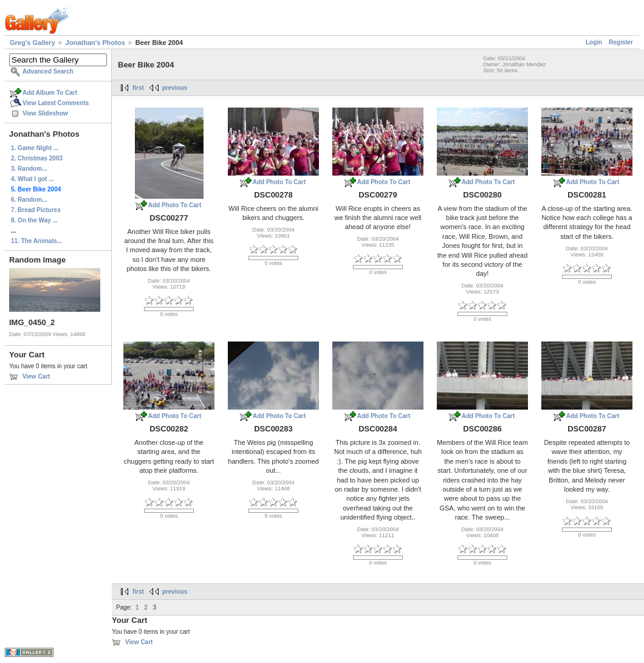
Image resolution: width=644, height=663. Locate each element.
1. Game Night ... (35, 148)
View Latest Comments (56, 103)
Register (621, 42)
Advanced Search (48, 71)
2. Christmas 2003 (37, 158)
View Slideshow (45, 113)
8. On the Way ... (34, 220)
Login (594, 42)
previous (175, 88)
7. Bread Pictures (36, 210)
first (138, 88)
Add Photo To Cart (175, 205)
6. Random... (29, 200)
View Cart (36, 376)
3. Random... (29, 169)
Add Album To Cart (50, 93)
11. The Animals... (36, 241)
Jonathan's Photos (95, 43)
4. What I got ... (33, 179)
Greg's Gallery (33, 43)
